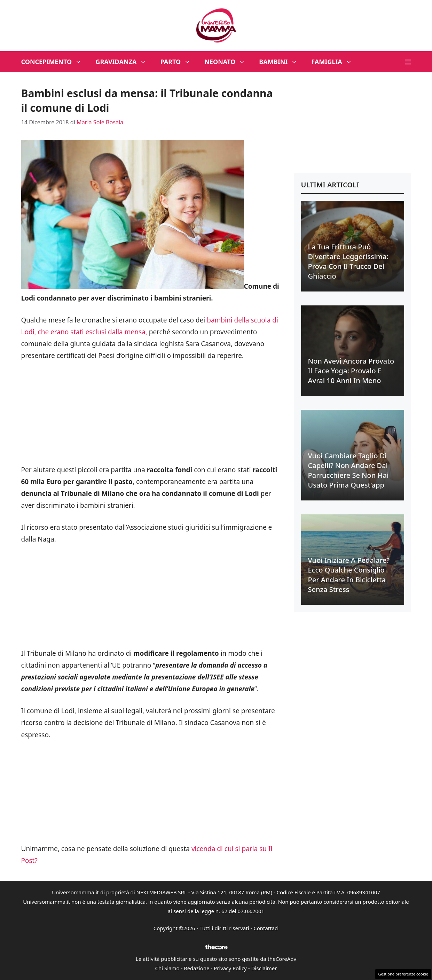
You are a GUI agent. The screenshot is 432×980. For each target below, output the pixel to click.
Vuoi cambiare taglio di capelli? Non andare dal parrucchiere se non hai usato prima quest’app (348, 470)
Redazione (197, 968)
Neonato (228, 62)
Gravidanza (124, 62)
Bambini (282, 62)
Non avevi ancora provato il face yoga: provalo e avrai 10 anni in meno (351, 371)
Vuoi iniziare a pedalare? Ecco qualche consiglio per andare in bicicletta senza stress (349, 575)
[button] (408, 62)
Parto (179, 62)
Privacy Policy (230, 968)
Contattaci (266, 928)
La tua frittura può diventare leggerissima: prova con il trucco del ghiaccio (348, 261)
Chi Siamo (167, 968)
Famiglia (335, 62)
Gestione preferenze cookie (403, 974)
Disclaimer (264, 968)
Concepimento (55, 62)
